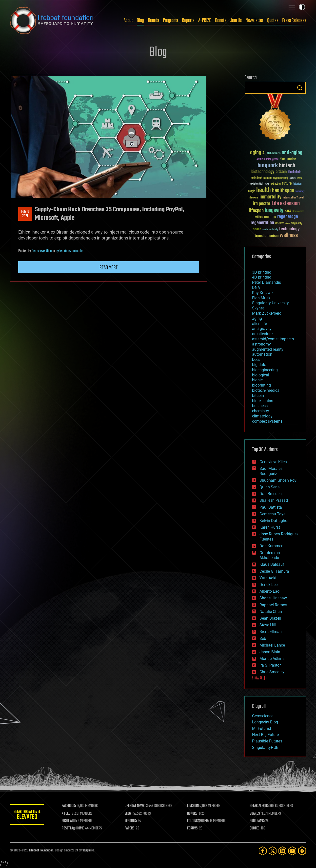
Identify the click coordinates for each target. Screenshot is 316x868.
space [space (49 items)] (257, 229)
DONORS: (193, 814)
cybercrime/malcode (69, 251)
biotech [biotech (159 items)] (287, 166)
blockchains (263, 401)
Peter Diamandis (267, 282)
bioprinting (261, 385)
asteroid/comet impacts (273, 339)
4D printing (262, 277)
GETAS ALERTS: (259, 806)
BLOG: (128, 814)
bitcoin (258, 396)
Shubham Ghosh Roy (278, 480)
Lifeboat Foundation (41, 851)
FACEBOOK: (69, 806)
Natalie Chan (271, 612)
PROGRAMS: (257, 821)
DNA (256, 288)
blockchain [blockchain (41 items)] (295, 172)
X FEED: (67, 814)
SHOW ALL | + (260, 678)
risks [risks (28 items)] (288, 223)
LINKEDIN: (194, 806)
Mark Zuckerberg (267, 313)
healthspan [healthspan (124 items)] (283, 191)
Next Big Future (265, 735)
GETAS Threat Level (27, 815)
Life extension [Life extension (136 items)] (286, 204)
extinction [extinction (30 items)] (276, 184)
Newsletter (254, 21)
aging (257, 318)
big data (259, 365)
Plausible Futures (267, 741)
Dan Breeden (271, 494)
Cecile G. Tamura (274, 571)
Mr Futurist (262, 728)
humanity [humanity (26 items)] (300, 192)
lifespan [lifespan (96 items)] (256, 211)
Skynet (258, 308)
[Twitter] (273, 851)
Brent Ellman (271, 632)
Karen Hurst (270, 527)
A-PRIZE (205, 21)
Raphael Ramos (273, 605)
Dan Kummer (271, 546)
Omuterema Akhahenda (270, 555)
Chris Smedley (272, 672)
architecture (262, 334)
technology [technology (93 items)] (289, 229)
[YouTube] (292, 851)
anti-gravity (262, 329)
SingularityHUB (265, 748)
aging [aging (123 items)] (256, 153)
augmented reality (268, 349)
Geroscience (263, 716)
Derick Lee (268, 585)
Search (300, 88)
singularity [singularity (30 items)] (297, 224)
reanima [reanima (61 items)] (270, 217)
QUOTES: (255, 828)
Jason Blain (270, 652)
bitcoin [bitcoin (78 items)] (281, 172)
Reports (188, 21)
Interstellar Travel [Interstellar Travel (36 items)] (293, 198)
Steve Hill (268, 625)
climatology (262, 416)
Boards (153, 21)
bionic (257, 380)
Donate (221, 21)
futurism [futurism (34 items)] (297, 184)
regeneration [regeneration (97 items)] (262, 223)
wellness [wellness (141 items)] (289, 236)
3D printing (262, 272)
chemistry (261, 411)
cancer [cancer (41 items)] (268, 178)
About (128, 21)
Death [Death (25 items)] (299, 178)
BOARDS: (255, 814)
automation (262, 354)
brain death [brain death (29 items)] (257, 178)
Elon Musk (261, 298)
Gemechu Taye (272, 514)
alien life (259, 324)
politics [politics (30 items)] (259, 217)
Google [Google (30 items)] (252, 191)
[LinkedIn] (282, 851)
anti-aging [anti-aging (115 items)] (292, 153)
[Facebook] (263, 851)
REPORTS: (131, 821)
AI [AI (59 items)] (264, 153)
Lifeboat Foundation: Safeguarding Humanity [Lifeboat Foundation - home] (52, 21)
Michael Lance (272, 645)
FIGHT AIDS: (70, 821)
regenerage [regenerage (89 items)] (288, 217)
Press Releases (294, 21)
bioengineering (265, 370)
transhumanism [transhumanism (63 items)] (267, 236)
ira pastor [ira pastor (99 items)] (262, 204)
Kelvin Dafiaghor (274, 521)
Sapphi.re (88, 851)
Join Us (236, 21)
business (260, 406)
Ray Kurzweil (263, 293)
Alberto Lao (269, 591)
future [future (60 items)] (287, 184)
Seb (263, 639)
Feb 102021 (25, 214)
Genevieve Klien (42, 251)
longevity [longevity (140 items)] (274, 211)
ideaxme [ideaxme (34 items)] (254, 198)
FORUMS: (193, 828)
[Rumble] (302, 851)
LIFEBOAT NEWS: (135, 806)
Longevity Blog (265, 722)
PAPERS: (130, 828)
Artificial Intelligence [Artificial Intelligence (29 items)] (267, 160)
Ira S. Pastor (270, 665)
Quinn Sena (270, 487)
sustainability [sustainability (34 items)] (270, 230)
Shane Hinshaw (273, 598)
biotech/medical (266, 390)
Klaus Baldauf (272, 564)
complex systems (267, 421)
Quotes (273, 21)
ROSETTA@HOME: (74, 828)
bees (256, 359)
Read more (109, 268)
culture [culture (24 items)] (293, 178)
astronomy (261, 344)
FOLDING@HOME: (198, 821)
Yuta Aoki (268, 578)
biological (261, 375)
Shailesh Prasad (274, 500)
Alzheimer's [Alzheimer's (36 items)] (274, 154)
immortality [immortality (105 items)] (270, 197)
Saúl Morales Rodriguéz (271, 471)
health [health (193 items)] (264, 190)
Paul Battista (271, 507)
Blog (140, 21)
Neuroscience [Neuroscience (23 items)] (298, 212)
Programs (170, 21)
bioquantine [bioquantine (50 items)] (288, 159)
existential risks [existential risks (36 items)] (260, 184)
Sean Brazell (270, 618)
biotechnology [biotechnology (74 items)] (263, 172)
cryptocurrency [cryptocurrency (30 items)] (281, 178)
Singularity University (270, 303)
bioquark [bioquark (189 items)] (268, 166)
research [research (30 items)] (280, 224)
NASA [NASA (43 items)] (288, 211)
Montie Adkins (272, 659)
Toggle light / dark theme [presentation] (302, 7)
